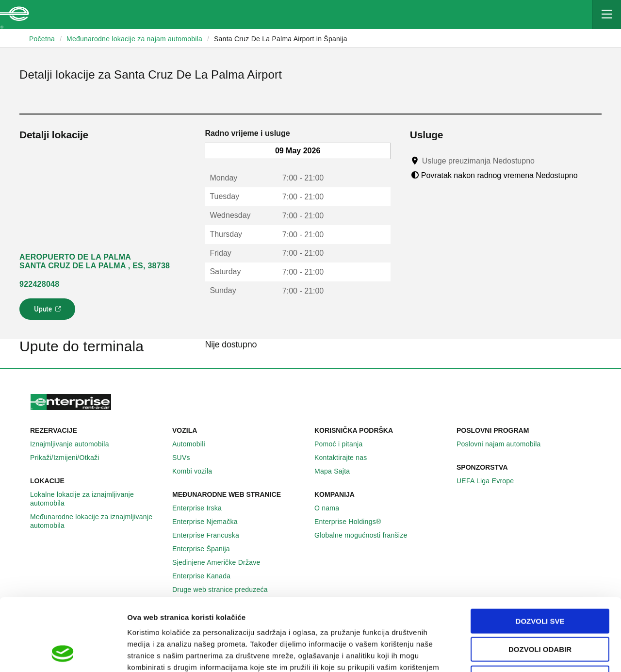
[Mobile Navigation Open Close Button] (606, 15)
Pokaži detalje (499, 653)
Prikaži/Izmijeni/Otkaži (70, 458)
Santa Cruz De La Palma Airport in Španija (281, 39)
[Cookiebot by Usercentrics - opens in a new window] (63, 653)
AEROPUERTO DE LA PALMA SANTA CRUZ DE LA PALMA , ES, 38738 (95, 261)
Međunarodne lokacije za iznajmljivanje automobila (97, 521)
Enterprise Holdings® (353, 522)
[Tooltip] (544, 161)
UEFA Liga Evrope (490, 481)
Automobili (194, 444)
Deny (540, 610)
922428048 (39, 284)
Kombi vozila (197, 471)
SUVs (187, 458)
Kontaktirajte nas (346, 458)
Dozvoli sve (540, 553)
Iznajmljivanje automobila (75, 444)
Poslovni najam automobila (504, 444)
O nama (332, 508)
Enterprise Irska (202, 508)
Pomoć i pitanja (344, 444)
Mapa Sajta (337, 471)
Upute (49, 312)
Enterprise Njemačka (210, 522)
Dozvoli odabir (540, 582)
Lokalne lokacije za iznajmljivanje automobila (97, 499)
